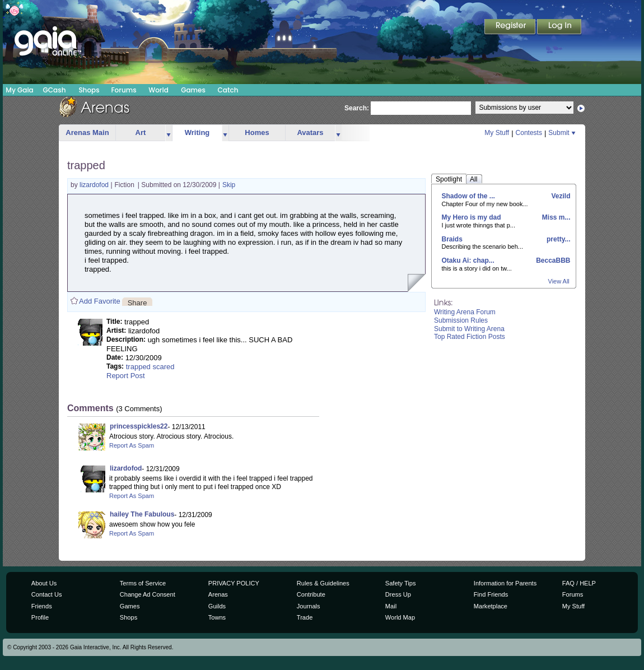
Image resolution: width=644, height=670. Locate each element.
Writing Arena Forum (465, 312)
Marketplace (491, 606)
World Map (400, 617)
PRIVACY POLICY (234, 583)
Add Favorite (100, 301)
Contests (529, 133)
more (169, 133)
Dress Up (398, 594)
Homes (257, 132)
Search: (357, 108)
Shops (89, 90)
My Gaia (19, 90)
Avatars (310, 132)
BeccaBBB (552, 260)
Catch (228, 90)
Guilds (217, 606)
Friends (42, 606)
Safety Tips (401, 583)
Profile (40, 617)
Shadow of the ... (468, 196)
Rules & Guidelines (323, 583)
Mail (391, 606)
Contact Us (47, 594)
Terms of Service (143, 583)
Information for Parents (505, 583)
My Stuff (497, 133)
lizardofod (95, 185)
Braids (452, 239)
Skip (229, 185)
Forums (123, 90)
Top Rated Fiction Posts (470, 337)
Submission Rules (461, 320)
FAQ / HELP (579, 583)
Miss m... (555, 217)
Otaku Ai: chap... (468, 260)
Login (559, 27)
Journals (309, 606)
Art (141, 132)
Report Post (126, 376)
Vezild (560, 196)
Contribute (311, 594)
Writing (197, 132)
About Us (44, 583)
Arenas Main (87, 132)
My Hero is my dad (472, 217)
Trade (305, 617)
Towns (217, 617)
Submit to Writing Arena (469, 329)
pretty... (558, 239)
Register (511, 27)
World (158, 90)
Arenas (218, 594)
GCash (55, 90)
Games (193, 90)
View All (559, 281)
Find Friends (491, 594)
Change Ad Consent (148, 594)
